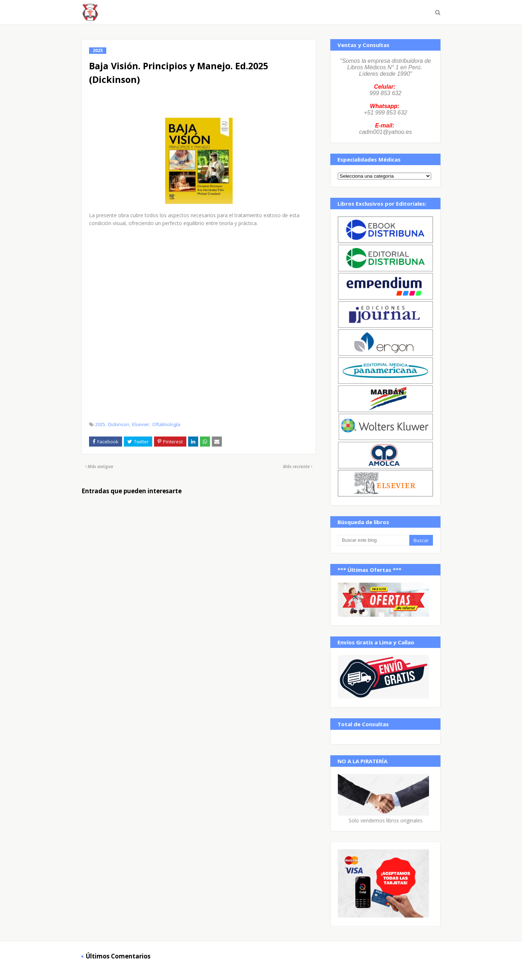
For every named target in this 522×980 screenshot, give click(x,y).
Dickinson (119, 424)
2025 (100, 424)
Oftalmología (166, 424)
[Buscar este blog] (373, 540)
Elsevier (141, 424)
